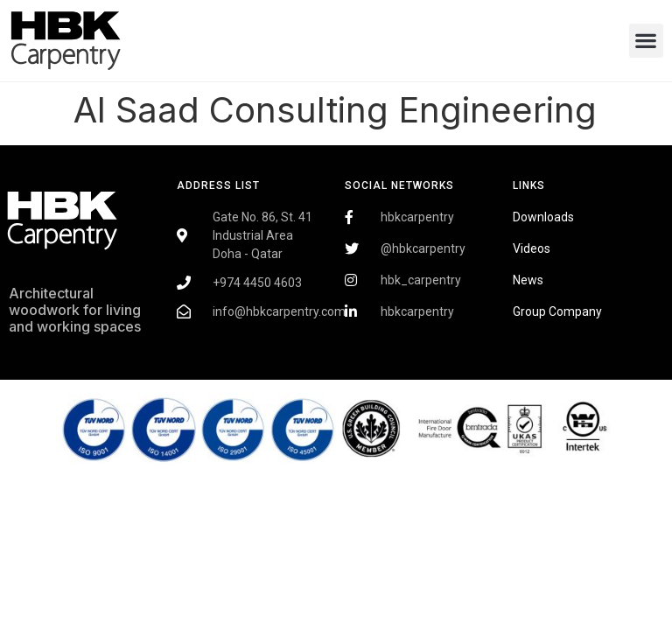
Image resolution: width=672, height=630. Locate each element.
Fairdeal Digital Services (84, 378)
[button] (646, 41)
